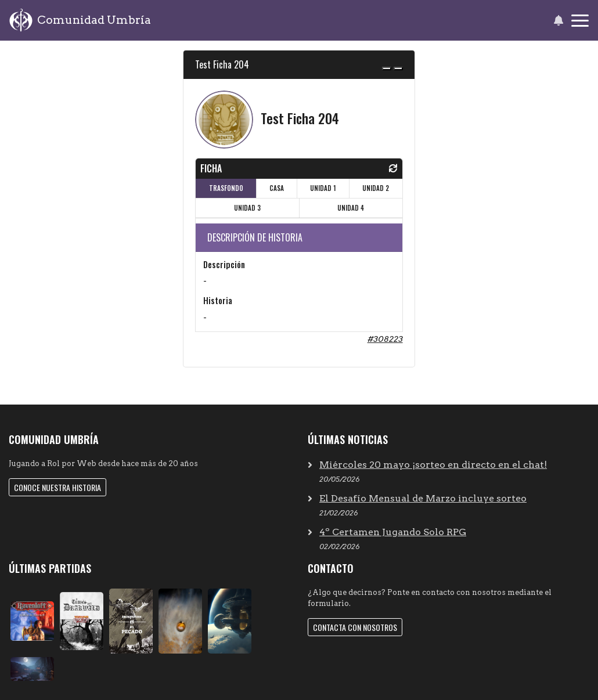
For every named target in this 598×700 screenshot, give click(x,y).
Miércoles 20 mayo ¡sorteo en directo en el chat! (433, 465)
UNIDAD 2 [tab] (376, 188)
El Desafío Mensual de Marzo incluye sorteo (423, 498)
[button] (558, 20)
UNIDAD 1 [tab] (323, 188)
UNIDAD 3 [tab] (247, 208)
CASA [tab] (277, 188)
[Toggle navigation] (580, 21)
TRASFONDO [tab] (226, 188)
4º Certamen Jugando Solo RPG (393, 532)
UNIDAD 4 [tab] (351, 208)
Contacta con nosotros (355, 627)
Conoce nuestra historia (57, 487)
